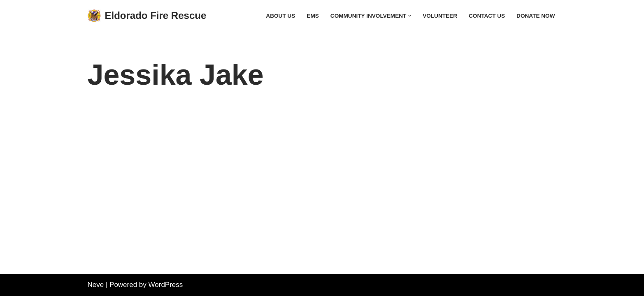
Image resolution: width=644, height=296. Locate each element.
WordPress (166, 285)
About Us (280, 16)
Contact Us (487, 16)
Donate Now (536, 16)
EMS (313, 16)
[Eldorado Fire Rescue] (147, 16)
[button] (410, 16)
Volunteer (440, 16)
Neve (96, 285)
